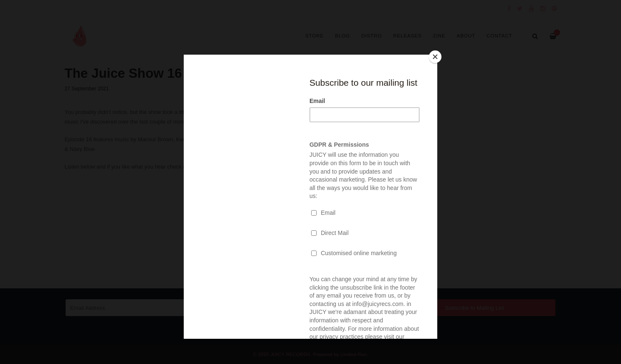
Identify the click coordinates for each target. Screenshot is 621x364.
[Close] (435, 57)
